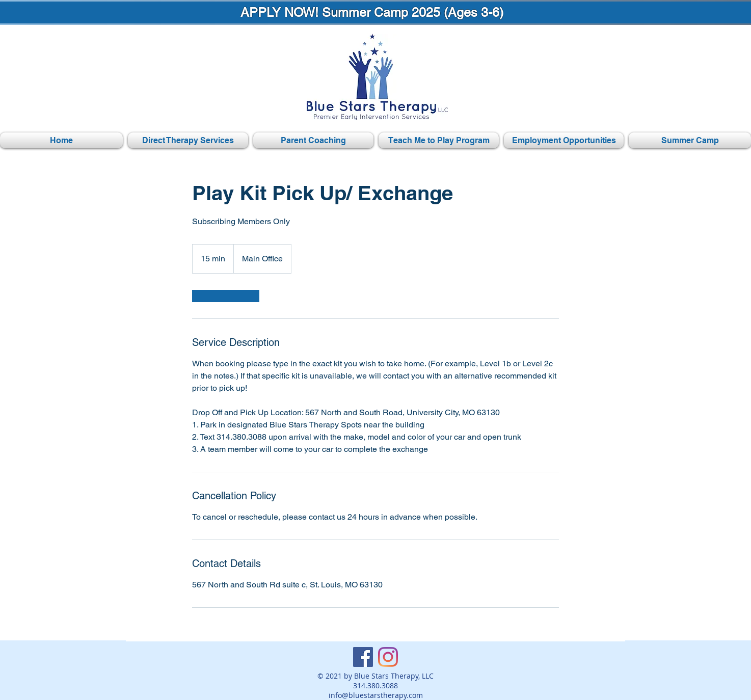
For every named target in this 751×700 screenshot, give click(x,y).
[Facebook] (363, 657)
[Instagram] (388, 657)
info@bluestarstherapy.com (376, 695)
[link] (226, 296)
